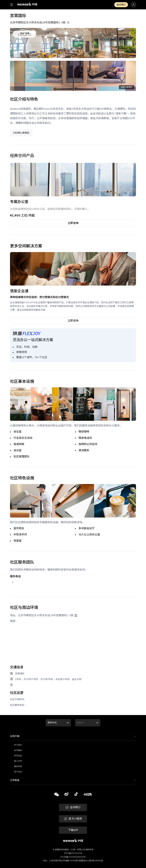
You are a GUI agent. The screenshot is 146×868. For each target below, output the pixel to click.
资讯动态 (18, 756)
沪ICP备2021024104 (73, 853)
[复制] (57, 795)
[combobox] (48, 723)
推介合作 (18, 761)
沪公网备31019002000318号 (73, 857)
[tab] (73, 736)
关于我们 (18, 745)
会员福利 (18, 750)
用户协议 (18, 772)
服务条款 (18, 766)
